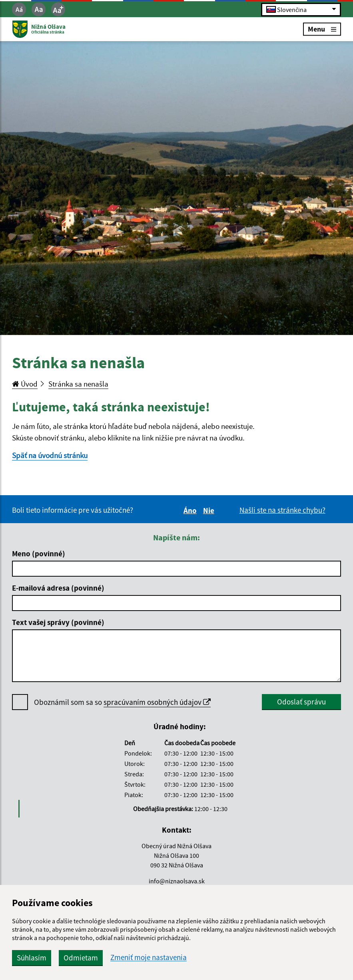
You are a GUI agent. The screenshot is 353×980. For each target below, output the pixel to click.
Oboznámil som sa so (122, 702)
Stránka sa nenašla (78, 384)
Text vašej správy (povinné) (58, 622)
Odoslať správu (301, 702)
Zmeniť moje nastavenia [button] (149, 957)
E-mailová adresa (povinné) (58, 588)
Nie (210, 510)
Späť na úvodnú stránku (50, 455)
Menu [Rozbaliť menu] (322, 29)
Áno (191, 510)
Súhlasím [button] (32, 958)
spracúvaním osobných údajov (157, 702)
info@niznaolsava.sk (177, 881)
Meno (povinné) (39, 553)
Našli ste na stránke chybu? (282, 510)
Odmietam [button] (81, 958)
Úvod (25, 384)
